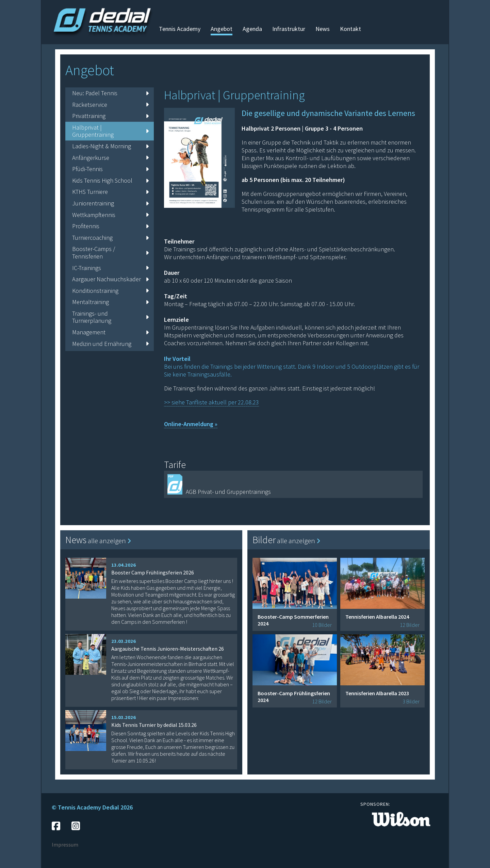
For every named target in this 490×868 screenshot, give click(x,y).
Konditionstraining (110, 291)
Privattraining (110, 116)
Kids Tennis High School (110, 180)
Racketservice (110, 105)
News (323, 29)
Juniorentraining (110, 203)
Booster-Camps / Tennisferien (110, 253)
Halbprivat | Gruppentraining (110, 131)
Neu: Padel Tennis (110, 93)
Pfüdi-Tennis (110, 169)
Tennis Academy (180, 29)
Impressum (65, 845)
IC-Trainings (110, 268)
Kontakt (350, 29)
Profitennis (110, 226)
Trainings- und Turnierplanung (110, 317)
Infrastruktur (289, 29)
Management (110, 332)
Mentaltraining (110, 302)
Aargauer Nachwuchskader (110, 279)
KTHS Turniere (110, 192)
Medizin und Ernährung (110, 344)
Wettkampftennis (110, 215)
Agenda (252, 29)
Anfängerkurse (110, 158)
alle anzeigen (109, 541)
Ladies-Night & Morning (110, 146)
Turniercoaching (110, 238)
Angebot (222, 29)
